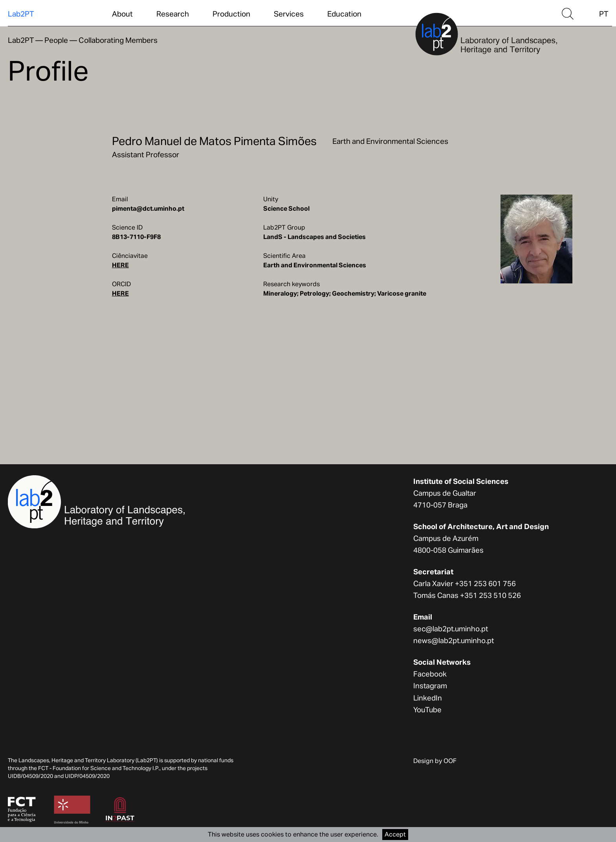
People (56, 40)
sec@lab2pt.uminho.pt (451, 629)
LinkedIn (428, 698)
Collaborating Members (118, 40)
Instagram (430, 686)
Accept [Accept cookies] (395, 834)
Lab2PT (21, 14)
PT (604, 14)
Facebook (430, 674)
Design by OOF (435, 761)
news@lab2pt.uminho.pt (454, 640)
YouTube (427, 710)
